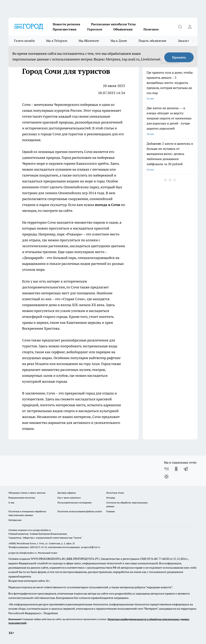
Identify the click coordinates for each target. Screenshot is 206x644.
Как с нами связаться (69, 498)
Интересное (15, 520)
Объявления (123, 29)
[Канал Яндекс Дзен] (166, 477)
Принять (179, 57)
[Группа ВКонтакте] (166, 469)
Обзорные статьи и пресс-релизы (27, 493)
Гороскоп (95, 29)
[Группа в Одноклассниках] (176, 469)
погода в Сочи (108, 205)
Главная (110, 511)
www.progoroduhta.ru (39, 530)
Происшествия (64, 29)
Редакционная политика (22, 498)
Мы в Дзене (119, 41)
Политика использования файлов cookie (80, 511)
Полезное (151, 29)
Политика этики (115, 493)
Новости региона (66, 24)
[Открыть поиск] (180, 27)
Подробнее (51, 613)
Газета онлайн (24, 41)
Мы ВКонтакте (89, 41)
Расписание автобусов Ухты (113, 24)
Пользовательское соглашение (74, 503)
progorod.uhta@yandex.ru (23, 553)
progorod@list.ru (91, 547)
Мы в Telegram (57, 41)
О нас (11, 503)
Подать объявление (153, 41)
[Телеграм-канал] (186, 469)
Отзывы (111, 498)
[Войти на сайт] (190, 27)
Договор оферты (67, 493)
